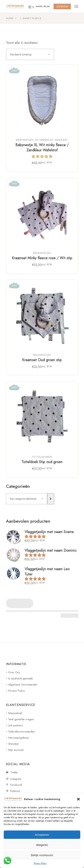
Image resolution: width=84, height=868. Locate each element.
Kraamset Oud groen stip (42, 360)
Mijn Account (16, 750)
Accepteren (42, 835)
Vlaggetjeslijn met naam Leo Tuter (47, 572)
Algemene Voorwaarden (23, 685)
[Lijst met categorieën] (27, 499)
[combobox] (30, 54)
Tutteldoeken (42, 457)
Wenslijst (13, 744)
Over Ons (14, 672)
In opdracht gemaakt (52, 140)
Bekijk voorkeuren (42, 855)
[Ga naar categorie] (51, 499)
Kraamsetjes (42, 253)
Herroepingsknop (19, 738)
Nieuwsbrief (15, 713)
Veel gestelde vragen (21, 719)
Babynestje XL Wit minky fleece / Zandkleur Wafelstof (42, 148)
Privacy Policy (40, 863)
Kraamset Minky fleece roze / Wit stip (42, 258)
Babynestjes (25, 140)
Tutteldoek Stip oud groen (42, 462)
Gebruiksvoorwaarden (21, 732)
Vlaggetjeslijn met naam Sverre (49, 532)
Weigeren (42, 845)
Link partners (16, 725)
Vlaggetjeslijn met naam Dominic (51, 550)
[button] (78, 799)
